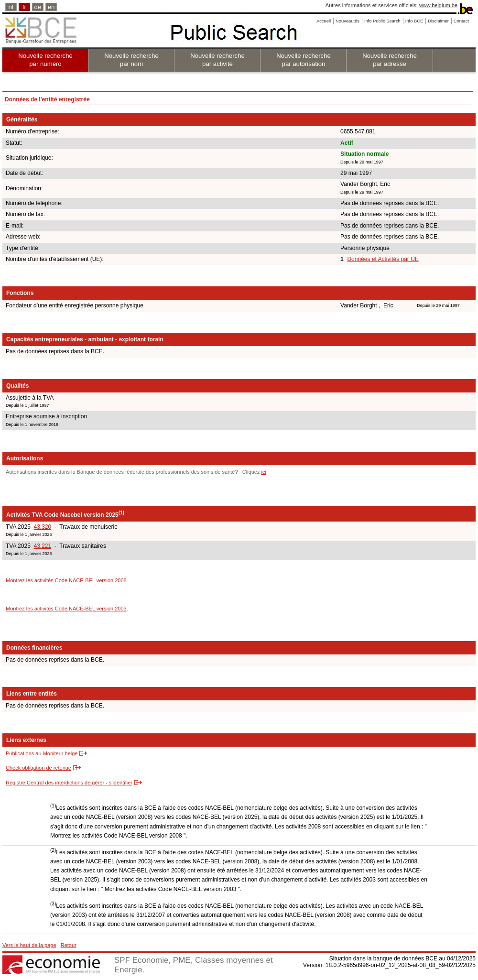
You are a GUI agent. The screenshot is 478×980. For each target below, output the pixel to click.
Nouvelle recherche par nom (131, 60)
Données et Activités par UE (383, 259)
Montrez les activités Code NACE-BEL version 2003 (66, 609)
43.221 (42, 546)
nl (11, 7)
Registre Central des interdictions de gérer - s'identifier (69, 783)
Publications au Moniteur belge (42, 753)
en (51, 7)
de (38, 7)
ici (263, 472)
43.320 (42, 527)
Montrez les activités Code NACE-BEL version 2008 (66, 580)
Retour (69, 945)
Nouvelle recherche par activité (217, 60)
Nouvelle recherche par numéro (45, 60)
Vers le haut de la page (29, 945)
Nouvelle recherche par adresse (390, 60)
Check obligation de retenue (38, 768)
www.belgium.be (438, 5)
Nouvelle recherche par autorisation (304, 60)
